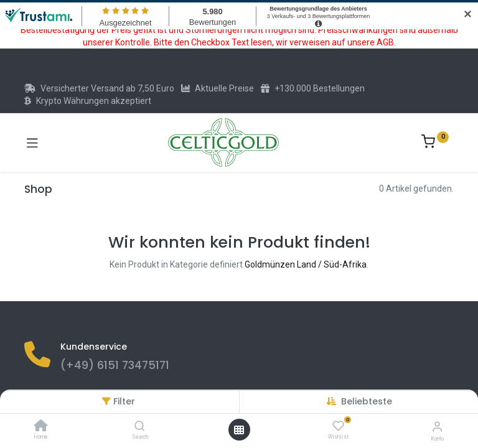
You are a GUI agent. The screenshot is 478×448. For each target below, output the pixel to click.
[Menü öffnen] (239, 430)
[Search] (140, 427)
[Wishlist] (338, 426)
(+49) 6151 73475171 (115, 365)
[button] (367, 401)
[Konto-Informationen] (437, 427)
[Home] (41, 427)
